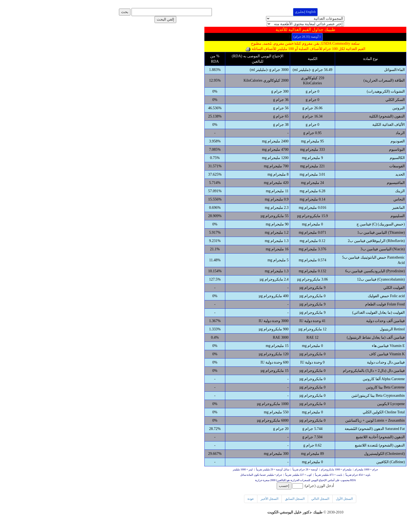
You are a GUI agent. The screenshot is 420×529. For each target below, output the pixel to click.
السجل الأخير (174, 499)
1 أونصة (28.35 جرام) (212, 37)
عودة (155, 499)
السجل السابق (199, 499)
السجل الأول (249, 499)
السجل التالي (225, 499)
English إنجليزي (210, 12)
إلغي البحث (70, 19)
